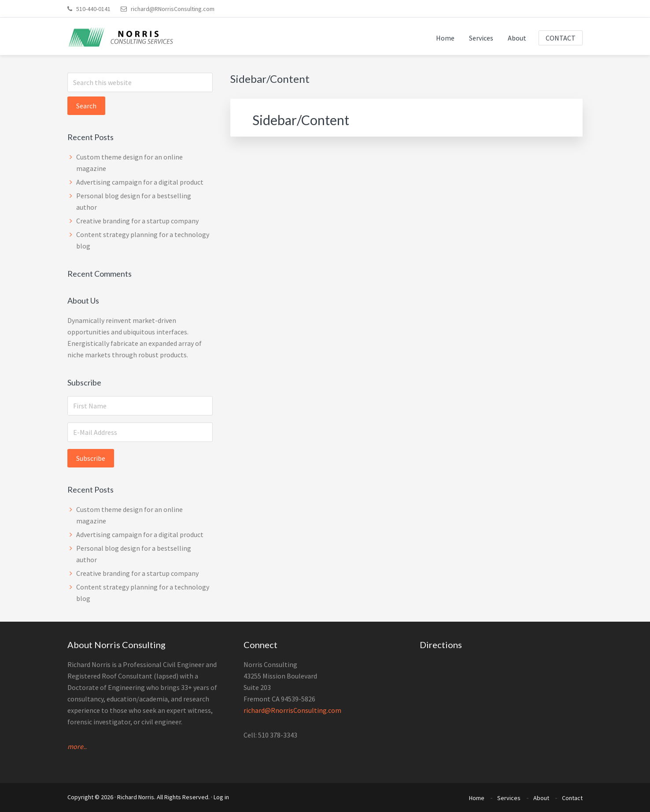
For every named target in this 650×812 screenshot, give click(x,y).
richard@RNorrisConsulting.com (168, 9)
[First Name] (140, 406)
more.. (77, 746)
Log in (221, 797)
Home (477, 798)
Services (509, 798)
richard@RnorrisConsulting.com (292, 710)
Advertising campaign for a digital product (140, 182)
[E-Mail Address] (140, 432)
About (541, 798)
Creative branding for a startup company (137, 221)
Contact (572, 798)
